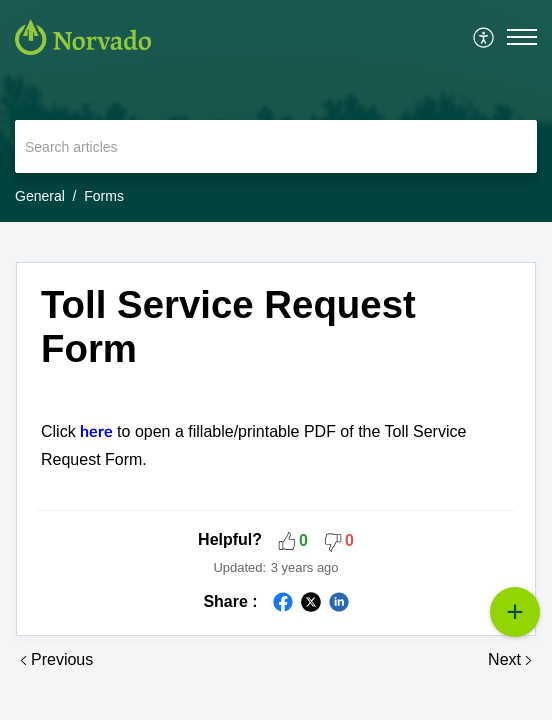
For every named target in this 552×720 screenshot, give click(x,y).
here (98, 432)
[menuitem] (484, 37)
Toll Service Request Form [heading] (228, 326)
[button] (484, 37)
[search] (276, 146)
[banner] (276, 111)
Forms (104, 196)
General (40, 196)
